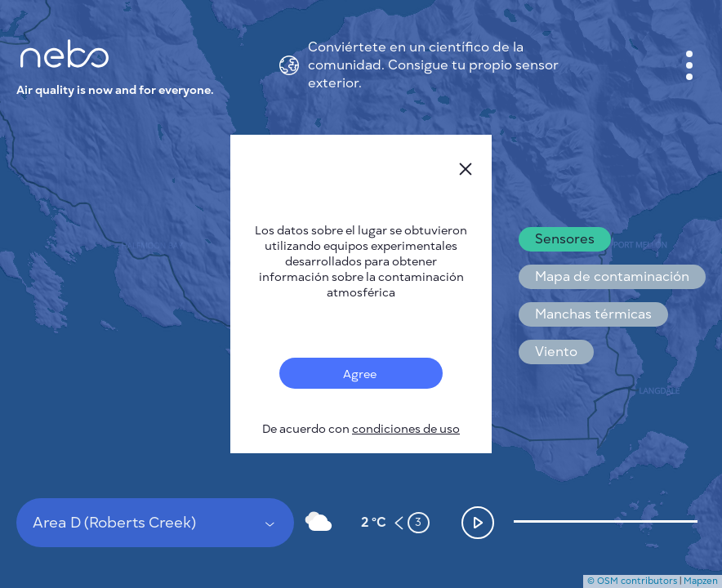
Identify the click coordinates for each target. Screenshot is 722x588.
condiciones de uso (406, 429)
